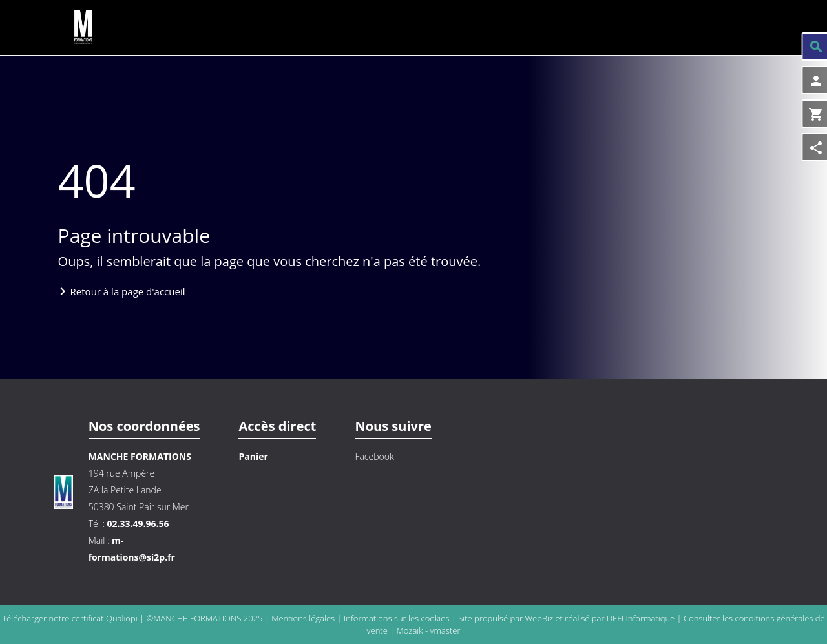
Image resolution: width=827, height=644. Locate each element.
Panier (253, 456)
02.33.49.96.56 (138, 524)
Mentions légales (304, 618)
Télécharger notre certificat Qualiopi (69, 618)
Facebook (374, 456)
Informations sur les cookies (398, 618)
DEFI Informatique (641, 618)
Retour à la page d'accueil (128, 291)
